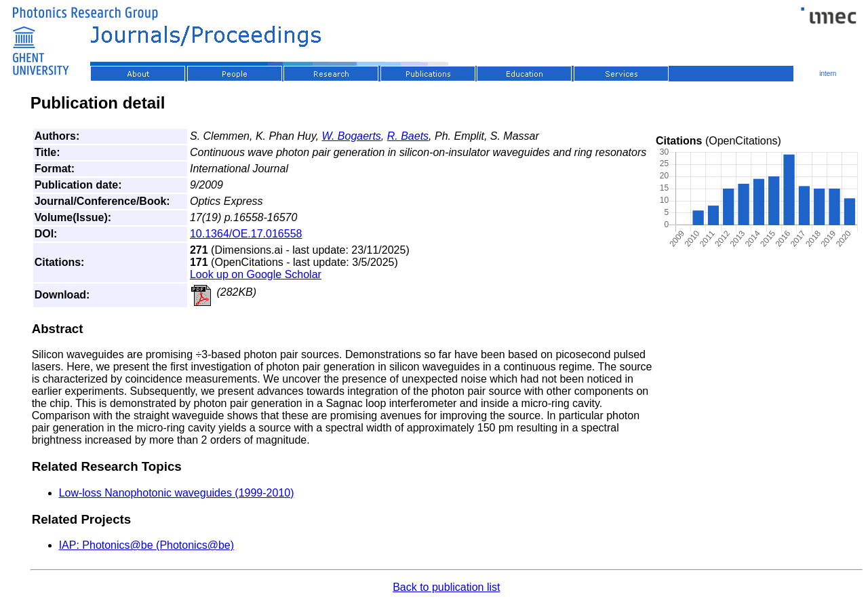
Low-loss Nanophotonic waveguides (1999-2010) (177, 493)
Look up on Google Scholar (256, 274)
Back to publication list (446, 587)
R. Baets (408, 136)
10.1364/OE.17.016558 (246, 234)
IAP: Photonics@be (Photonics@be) (146, 545)
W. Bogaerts (351, 136)
